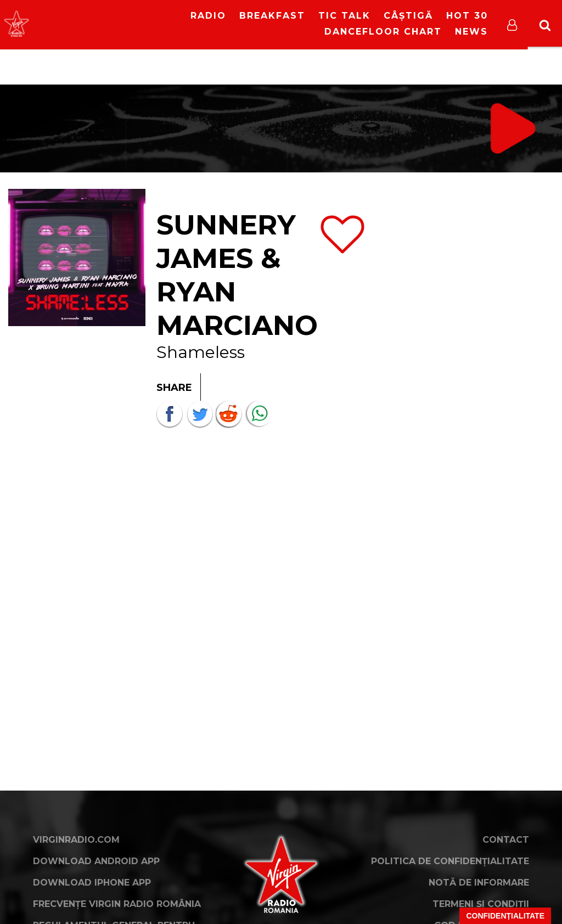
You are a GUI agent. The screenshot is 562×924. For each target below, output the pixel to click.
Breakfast (272, 16)
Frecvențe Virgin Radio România (117, 904)
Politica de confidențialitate (450, 861)
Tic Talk (344, 16)
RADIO (208, 16)
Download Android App (96, 861)
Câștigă (408, 16)
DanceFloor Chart (383, 32)
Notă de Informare (479, 883)
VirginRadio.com (76, 840)
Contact (506, 840)
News (471, 32)
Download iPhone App (92, 883)
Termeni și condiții (481, 904)
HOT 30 (467, 16)
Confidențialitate (505, 916)
